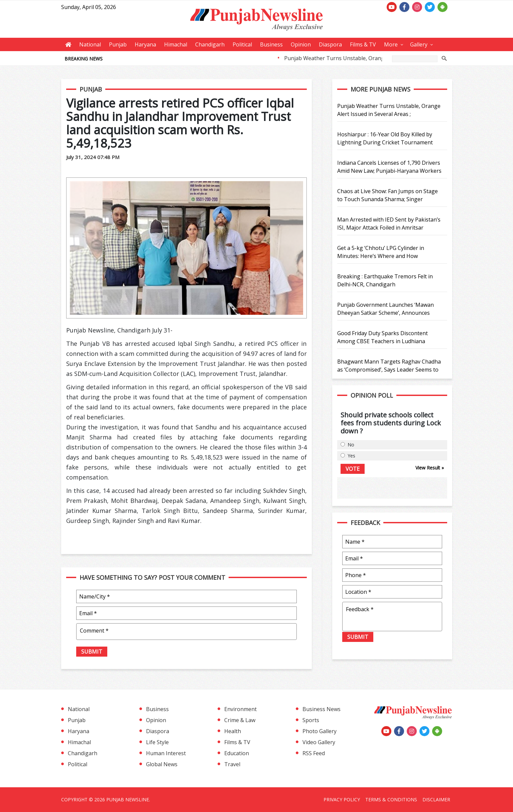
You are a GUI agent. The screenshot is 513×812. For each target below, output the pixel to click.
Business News (322, 709)
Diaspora (330, 44)
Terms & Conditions (391, 799)
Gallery (419, 44)
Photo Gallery (319, 731)
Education (237, 753)
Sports (311, 720)
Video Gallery (319, 742)
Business (271, 44)
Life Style (157, 742)
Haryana (145, 44)
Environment (240, 709)
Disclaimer (436, 799)
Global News (162, 764)
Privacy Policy (342, 799)
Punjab (118, 44)
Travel (232, 764)
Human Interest (166, 753)
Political (242, 44)
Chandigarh (210, 44)
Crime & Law (240, 720)
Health (233, 731)
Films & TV (363, 44)
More (391, 44)
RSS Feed (314, 753)
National (90, 44)
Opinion (301, 44)
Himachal (176, 44)
